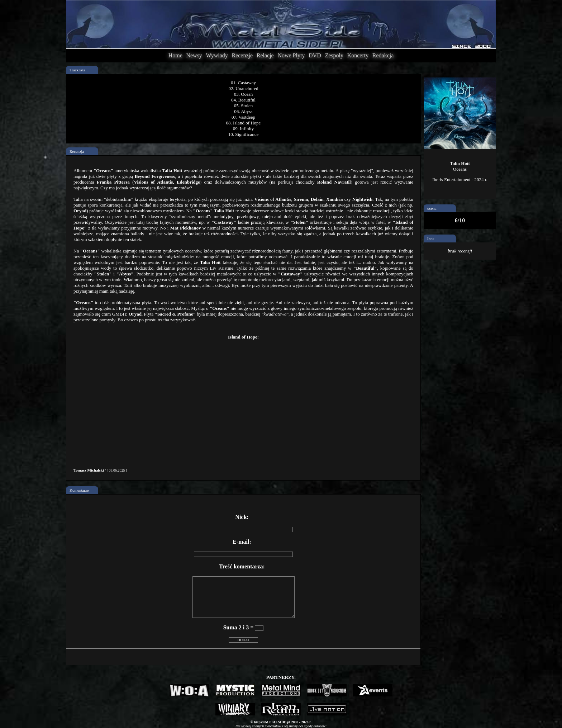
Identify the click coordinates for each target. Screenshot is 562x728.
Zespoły (334, 55)
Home (175, 55)
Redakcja (383, 55)
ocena (432, 208)
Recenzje (242, 55)
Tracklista (77, 70)
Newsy (194, 55)
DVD (315, 55)
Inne (431, 238)
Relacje (265, 55)
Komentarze (79, 490)
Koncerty (358, 55)
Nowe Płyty (291, 55)
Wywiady (217, 55)
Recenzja (77, 151)
